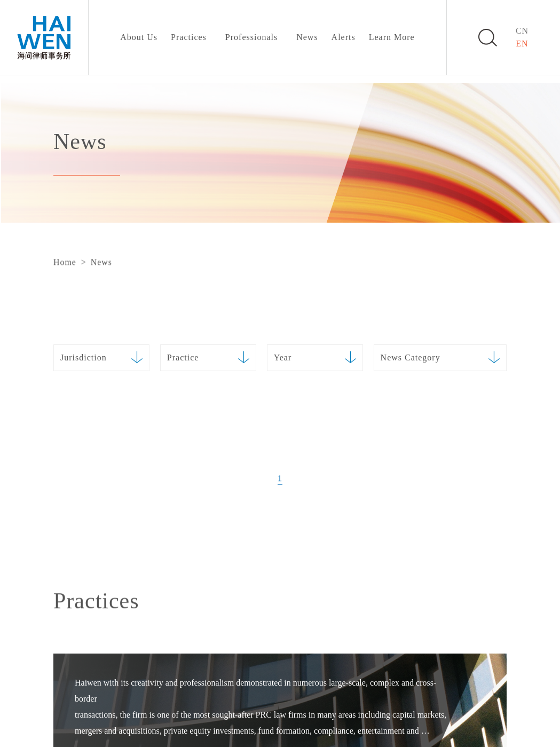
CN (522, 31)
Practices (189, 37)
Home (65, 262)
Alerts (344, 37)
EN (522, 44)
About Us (139, 37)
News (307, 37)
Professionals (251, 37)
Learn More (392, 37)
